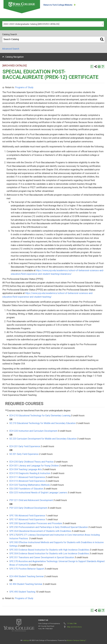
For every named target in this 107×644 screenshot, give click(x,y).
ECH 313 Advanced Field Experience (27, 481)
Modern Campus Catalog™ (77, 640)
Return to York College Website (58, 5)
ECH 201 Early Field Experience (25, 446)
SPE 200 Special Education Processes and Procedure (36, 523)
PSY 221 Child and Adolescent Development (31, 500)
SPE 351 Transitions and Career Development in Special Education (42, 557)
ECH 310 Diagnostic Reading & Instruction (30, 473)
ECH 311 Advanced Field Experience (27, 477)
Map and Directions (74, 627)
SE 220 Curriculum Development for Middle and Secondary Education (43, 439)
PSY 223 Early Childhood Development (28, 508)
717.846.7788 (72, 624)
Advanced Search (11, 49)
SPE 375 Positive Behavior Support (27, 569)
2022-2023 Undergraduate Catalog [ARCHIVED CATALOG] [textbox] (31, 24)
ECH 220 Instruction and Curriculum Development (33, 431)
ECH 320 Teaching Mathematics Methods (30, 485)
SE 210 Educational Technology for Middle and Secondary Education (43, 423)
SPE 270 (14, 535)
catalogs (26, 640)
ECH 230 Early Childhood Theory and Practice (31, 462)
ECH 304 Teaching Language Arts (26, 469)
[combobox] (53, 24)
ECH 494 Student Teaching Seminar (27, 576)
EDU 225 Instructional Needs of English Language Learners (38, 493)
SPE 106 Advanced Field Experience (27, 516)
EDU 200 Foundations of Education (26, 489)
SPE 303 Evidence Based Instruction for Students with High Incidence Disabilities (49, 550)
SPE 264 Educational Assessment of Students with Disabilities (40, 531)
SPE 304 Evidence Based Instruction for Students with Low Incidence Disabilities (49, 554)
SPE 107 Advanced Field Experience (27, 519)
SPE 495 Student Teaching (22, 592)
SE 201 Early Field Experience (24, 454)
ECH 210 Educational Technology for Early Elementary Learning (40, 416)
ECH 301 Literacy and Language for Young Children (34, 466)
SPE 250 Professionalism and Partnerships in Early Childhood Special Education (49, 527)
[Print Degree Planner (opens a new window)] (92, 67)
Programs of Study (24, 87)
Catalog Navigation (14, 57)
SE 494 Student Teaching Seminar (26, 584)
